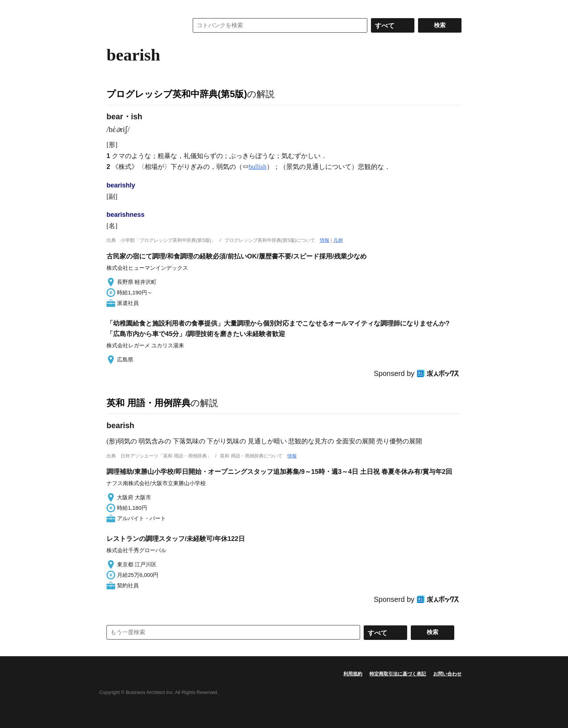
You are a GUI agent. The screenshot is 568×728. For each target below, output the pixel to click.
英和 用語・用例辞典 (149, 403)
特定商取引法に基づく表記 (398, 674)
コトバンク (142, 25)
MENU (114, 7)
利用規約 (353, 674)
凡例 (338, 240)
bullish (258, 167)
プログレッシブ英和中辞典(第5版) (177, 94)
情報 (325, 240)
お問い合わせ (447, 674)
